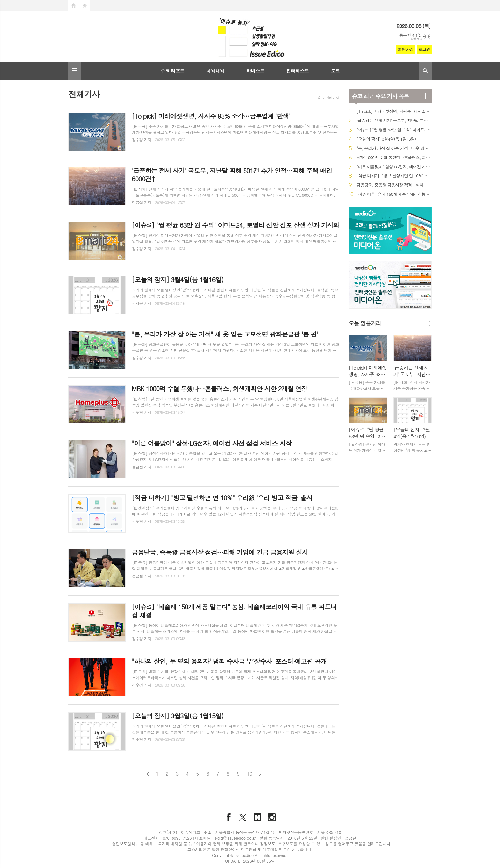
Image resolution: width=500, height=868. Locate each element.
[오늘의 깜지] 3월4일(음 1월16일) (386, 139)
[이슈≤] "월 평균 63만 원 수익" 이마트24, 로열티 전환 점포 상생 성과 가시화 (394, 130)
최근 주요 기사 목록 (380, 96)
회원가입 (405, 49)
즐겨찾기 (85, 6)
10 (249, 774)
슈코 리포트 (172, 71)
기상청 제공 (415, 39)
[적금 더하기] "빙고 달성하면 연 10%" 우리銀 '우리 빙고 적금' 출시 (394, 176)
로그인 (424, 49)
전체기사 (332, 98)
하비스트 (255, 71)
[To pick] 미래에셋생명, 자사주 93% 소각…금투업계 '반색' (394, 111)
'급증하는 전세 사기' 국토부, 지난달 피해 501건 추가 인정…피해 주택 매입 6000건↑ (394, 121)
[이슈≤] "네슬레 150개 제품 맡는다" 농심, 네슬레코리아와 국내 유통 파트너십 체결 (394, 194)
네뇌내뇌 (215, 71)
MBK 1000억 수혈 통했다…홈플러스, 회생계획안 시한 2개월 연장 (394, 158)
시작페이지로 (74, 6)
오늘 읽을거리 (365, 323)
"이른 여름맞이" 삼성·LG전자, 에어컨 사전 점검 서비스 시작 (394, 167)
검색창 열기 (425, 71)
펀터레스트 (298, 71)
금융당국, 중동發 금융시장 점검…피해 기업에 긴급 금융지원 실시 (394, 185)
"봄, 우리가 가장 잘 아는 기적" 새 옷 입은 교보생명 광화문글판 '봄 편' (394, 148)
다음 (259, 774)
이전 (148, 774)
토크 (335, 71)
